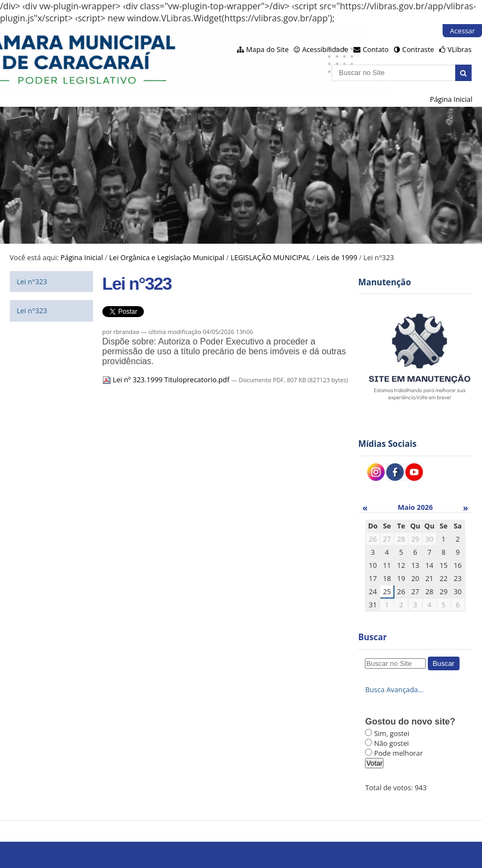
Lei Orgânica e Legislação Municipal (167, 257)
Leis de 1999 (337, 257)
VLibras (460, 49)
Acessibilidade (325, 49)
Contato (376, 49)
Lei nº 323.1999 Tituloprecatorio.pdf (167, 380)
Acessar (462, 31)
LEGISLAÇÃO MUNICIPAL (270, 257)
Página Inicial (451, 99)
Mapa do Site (268, 49)
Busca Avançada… (394, 689)
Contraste (418, 49)
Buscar (373, 637)
